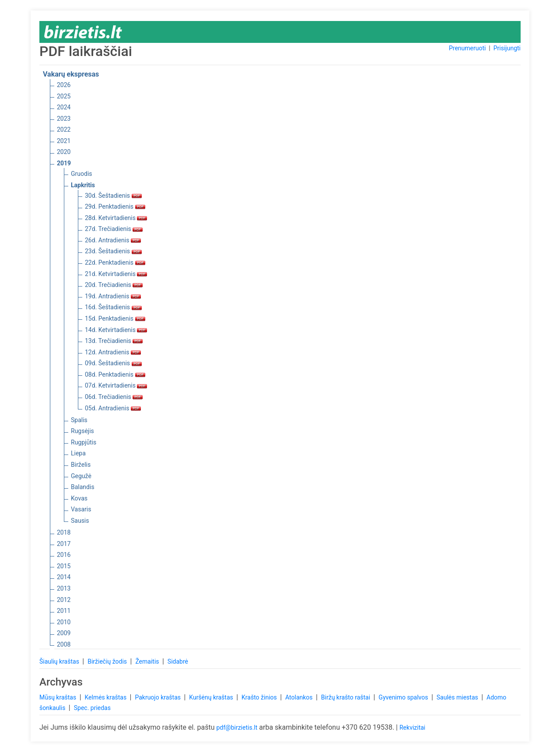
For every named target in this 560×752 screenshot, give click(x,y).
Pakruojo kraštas (158, 697)
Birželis (81, 465)
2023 (64, 119)
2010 (64, 622)
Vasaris (81, 509)
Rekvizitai (412, 728)
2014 (64, 577)
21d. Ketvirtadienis (116, 274)
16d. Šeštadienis (113, 307)
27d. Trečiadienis (114, 229)
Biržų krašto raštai (346, 697)
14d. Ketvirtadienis (116, 330)
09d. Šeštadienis (113, 363)
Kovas (79, 498)
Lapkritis (83, 185)
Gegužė (81, 476)
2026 (64, 85)
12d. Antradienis (113, 352)
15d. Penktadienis (115, 318)
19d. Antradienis (113, 296)
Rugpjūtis (84, 442)
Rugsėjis (82, 431)
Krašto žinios (260, 697)
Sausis (80, 521)
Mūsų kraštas (59, 697)
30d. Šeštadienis (113, 196)
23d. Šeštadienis (113, 251)
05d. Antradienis (113, 408)
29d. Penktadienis (115, 206)
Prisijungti (507, 48)
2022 (64, 129)
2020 (64, 152)
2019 (64, 163)
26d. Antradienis (113, 240)
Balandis (83, 487)
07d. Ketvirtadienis (116, 385)
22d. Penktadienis (115, 262)
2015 (64, 566)
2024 (64, 107)
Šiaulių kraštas (60, 661)
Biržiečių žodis (108, 661)
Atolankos (300, 697)
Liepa (78, 453)
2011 (64, 611)
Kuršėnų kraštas (212, 697)
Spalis (79, 420)
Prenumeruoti (467, 48)
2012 (64, 600)
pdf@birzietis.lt (237, 728)
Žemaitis (148, 661)
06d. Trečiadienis (114, 397)
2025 (64, 96)
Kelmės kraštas (106, 697)
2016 (64, 555)
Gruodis (82, 174)
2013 (64, 588)
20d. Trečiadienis (114, 285)
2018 (64, 532)
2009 (64, 633)
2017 (64, 544)
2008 (64, 644)
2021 (64, 141)
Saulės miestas (458, 697)
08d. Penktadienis (115, 374)
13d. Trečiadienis (114, 341)
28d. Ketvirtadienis (116, 218)
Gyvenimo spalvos (404, 697)
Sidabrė (178, 661)
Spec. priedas (92, 708)
